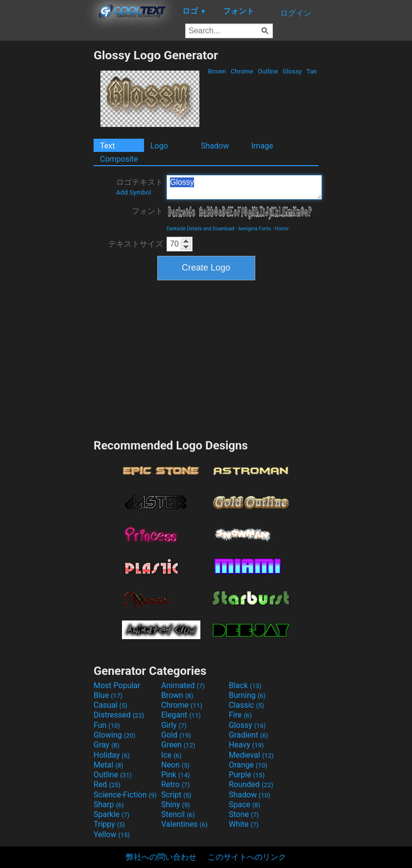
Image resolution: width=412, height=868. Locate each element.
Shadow (215, 146)
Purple (247, 775)
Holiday (112, 755)
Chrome (242, 71)
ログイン (296, 13)
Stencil (178, 814)
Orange (248, 765)
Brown (217, 71)
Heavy (246, 745)
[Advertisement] (47, 195)
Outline (268, 71)
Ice (171, 755)
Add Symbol (133, 192)
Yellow (112, 834)
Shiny (176, 805)
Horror (282, 229)
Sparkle (111, 814)
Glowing (114, 735)
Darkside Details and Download (200, 229)
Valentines (184, 824)
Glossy (292, 71)
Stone (244, 814)
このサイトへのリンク (247, 857)
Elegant (181, 715)
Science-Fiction (125, 795)
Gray (106, 745)
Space (244, 805)
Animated (183, 685)
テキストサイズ (136, 244)
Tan (312, 71)
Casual (110, 705)
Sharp (109, 805)
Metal (109, 765)
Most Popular (117, 685)
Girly (174, 725)
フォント (147, 211)
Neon (175, 765)
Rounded (251, 784)
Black (245, 685)
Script (176, 795)
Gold (176, 735)
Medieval (251, 755)
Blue (108, 695)
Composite (119, 159)
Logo (159, 146)
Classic (246, 705)
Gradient (248, 735)
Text (107, 146)
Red (107, 784)
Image (262, 146)
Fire (240, 715)
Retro (175, 784)
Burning (247, 695)
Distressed (119, 715)
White (244, 824)
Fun (107, 725)
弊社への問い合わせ (161, 857)
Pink (176, 775)
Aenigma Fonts (254, 229)
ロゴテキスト (140, 187)
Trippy (109, 824)
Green (178, 745)
